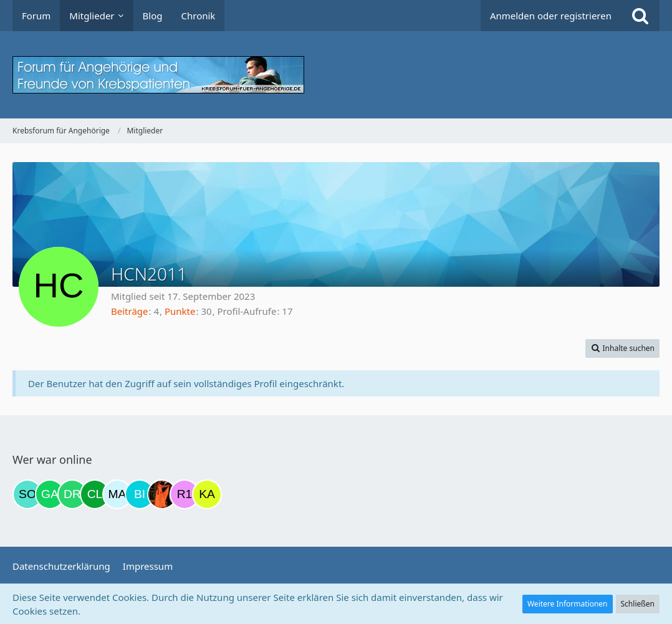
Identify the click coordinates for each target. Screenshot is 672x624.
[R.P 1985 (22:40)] (185, 494)
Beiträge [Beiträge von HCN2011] (130, 311)
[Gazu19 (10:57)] (50, 494)
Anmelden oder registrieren (551, 16)
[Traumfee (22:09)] (162, 494)
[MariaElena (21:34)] (117, 494)
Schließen (638, 604)
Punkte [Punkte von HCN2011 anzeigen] (180, 311)
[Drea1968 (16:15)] (72, 494)
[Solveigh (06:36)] (27, 494)
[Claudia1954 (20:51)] (95, 494)
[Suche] (640, 16)
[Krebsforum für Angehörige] (336, 75)
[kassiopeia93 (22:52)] (207, 494)
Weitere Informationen (568, 604)
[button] (622, 348)
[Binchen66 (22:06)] (140, 494)
